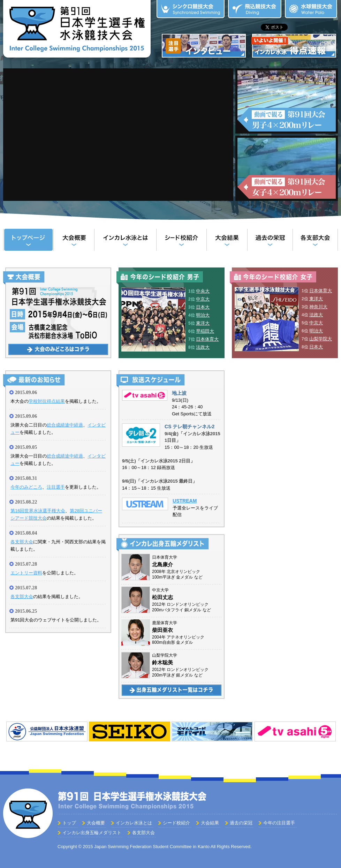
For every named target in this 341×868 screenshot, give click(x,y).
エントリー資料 (26, 573)
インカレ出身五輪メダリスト (92, 833)
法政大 (203, 347)
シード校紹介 (181, 240)
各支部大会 (315, 240)
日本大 (203, 307)
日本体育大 (207, 339)
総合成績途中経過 (65, 425)
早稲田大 (205, 331)
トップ (28, 240)
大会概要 (74, 240)
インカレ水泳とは (125, 240)
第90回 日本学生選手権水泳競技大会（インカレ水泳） (77, 30)
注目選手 (56, 487)
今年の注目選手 (279, 823)
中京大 (203, 299)
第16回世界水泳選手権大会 (38, 511)
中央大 (203, 291)
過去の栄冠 (270, 240)
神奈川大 (318, 307)
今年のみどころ (26, 487)
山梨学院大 (321, 339)
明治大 (203, 315)
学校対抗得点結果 (47, 401)
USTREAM (185, 501)
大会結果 (227, 240)
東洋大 (203, 323)
